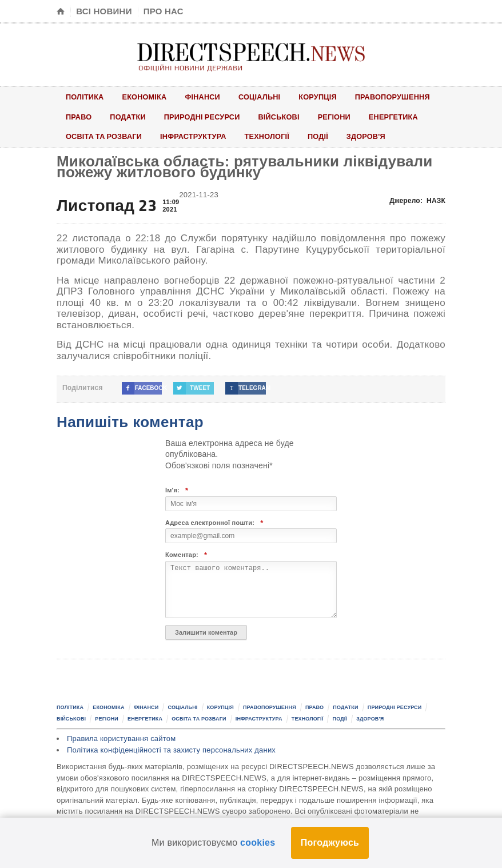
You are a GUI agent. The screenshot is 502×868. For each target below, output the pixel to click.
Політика (85, 97)
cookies (258, 843)
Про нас (164, 11)
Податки (129, 117)
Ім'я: (177, 491)
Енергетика (399, 117)
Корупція (322, 97)
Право (79, 117)
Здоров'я (371, 137)
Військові (282, 117)
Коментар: (186, 556)
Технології (270, 137)
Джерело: (417, 202)
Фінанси (205, 97)
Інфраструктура (196, 137)
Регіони (339, 117)
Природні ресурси (204, 117)
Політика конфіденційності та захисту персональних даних (171, 750)
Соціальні (263, 97)
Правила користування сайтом (121, 740)
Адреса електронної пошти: (214, 523)
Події (323, 137)
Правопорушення (398, 97)
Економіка (146, 97)
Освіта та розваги (105, 137)
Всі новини (104, 11)
